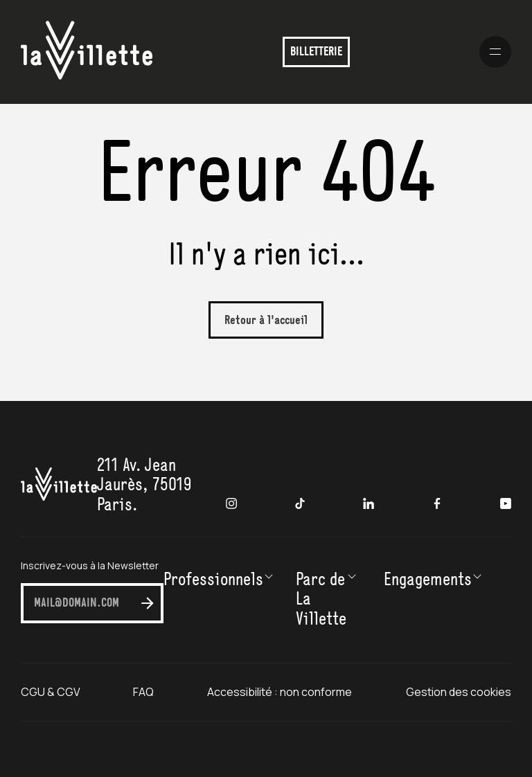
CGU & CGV (51, 692)
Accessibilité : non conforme (280, 692)
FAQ (143, 692)
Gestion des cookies (459, 692)
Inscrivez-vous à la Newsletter (90, 565)
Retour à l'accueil (266, 321)
